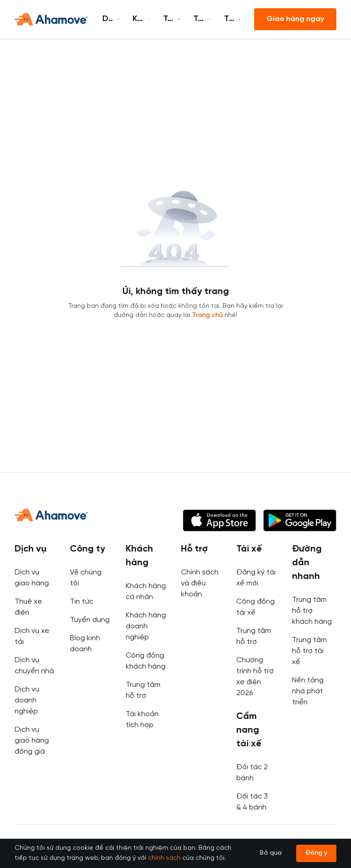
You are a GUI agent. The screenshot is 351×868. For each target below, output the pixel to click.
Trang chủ (207, 315)
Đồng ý (316, 853)
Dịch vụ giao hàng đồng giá (32, 741)
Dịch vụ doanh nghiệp (27, 700)
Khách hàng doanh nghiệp (146, 626)
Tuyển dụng (90, 620)
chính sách (164, 858)
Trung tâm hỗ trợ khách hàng (312, 611)
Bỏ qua (271, 853)
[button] (219, 520)
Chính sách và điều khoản (200, 583)
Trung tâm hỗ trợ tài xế (309, 651)
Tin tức (82, 602)
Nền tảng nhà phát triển (308, 691)
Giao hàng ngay (295, 19)
